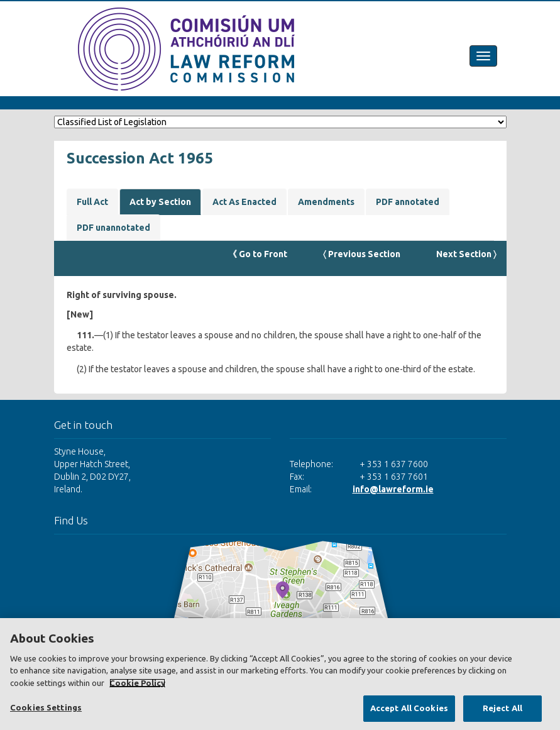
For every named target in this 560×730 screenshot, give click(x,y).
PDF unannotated (113, 228)
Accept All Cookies (409, 708)
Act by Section (160, 202)
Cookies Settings (46, 707)
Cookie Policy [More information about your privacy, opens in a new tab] (137, 683)
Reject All (502, 708)
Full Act (92, 202)
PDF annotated (408, 202)
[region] (280, 674)
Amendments (326, 202)
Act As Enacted (244, 202)
